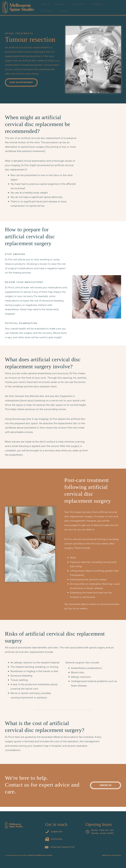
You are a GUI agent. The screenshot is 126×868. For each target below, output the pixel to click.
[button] (48, 5)
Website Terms (107, 855)
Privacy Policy (117, 855)
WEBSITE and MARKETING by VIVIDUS (40, 855)
